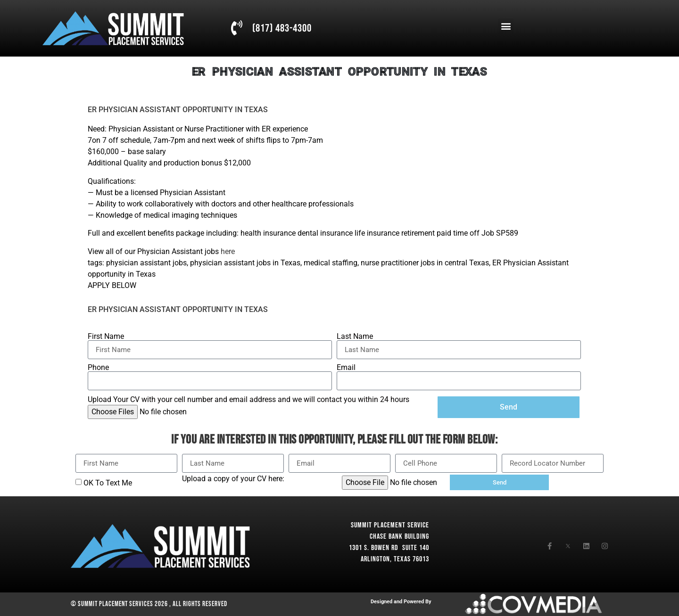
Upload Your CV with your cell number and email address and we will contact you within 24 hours (248, 400)
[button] (506, 26)
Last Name (355, 337)
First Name (106, 337)
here (228, 251)
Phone (98, 368)
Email (346, 368)
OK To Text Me (108, 483)
